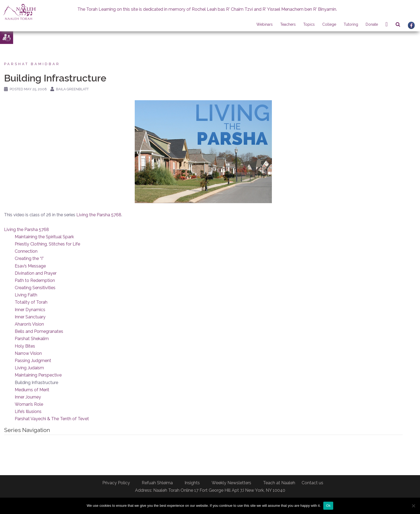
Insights (192, 483)
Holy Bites (25, 346)
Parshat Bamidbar (32, 64)
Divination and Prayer (36, 273)
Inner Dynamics (30, 310)
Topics (309, 24)
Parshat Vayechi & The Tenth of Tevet (52, 419)
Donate (372, 24)
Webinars (265, 24)
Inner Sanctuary (30, 317)
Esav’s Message (30, 266)
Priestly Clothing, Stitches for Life (47, 244)
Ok (328, 506)
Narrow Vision (28, 353)
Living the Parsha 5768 (99, 215)
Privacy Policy (116, 483)
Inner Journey (28, 397)
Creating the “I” (29, 258)
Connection (26, 251)
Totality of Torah (31, 302)
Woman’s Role (29, 404)
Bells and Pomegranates (39, 331)
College (329, 24)
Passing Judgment (33, 361)
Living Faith (26, 295)
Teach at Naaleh (279, 483)
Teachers (288, 24)
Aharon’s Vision (29, 324)
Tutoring (351, 24)
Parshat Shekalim (32, 339)
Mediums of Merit (32, 390)
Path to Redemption (35, 280)
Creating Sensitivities (35, 288)
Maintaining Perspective (38, 375)
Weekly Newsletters (231, 483)
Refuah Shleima (157, 483)
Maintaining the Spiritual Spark (44, 237)
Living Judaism (29, 368)
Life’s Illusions (28, 411)
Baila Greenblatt (72, 89)
